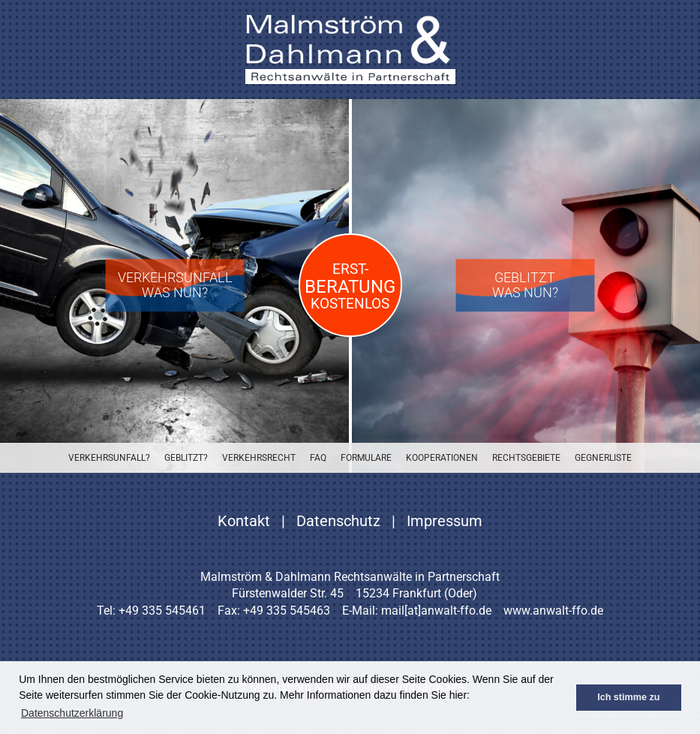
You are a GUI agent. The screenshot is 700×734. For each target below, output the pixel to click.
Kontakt (244, 521)
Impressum (445, 521)
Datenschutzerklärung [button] (72, 713)
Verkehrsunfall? (109, 458)
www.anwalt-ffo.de (553, 611)
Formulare (366, 458)
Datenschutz (338, 521)
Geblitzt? (186, 458)
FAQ (318, 458)
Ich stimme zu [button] (628, 697)
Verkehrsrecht (259, 458)
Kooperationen (442, 458)
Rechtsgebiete (526, 458)
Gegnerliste (603, 458)
